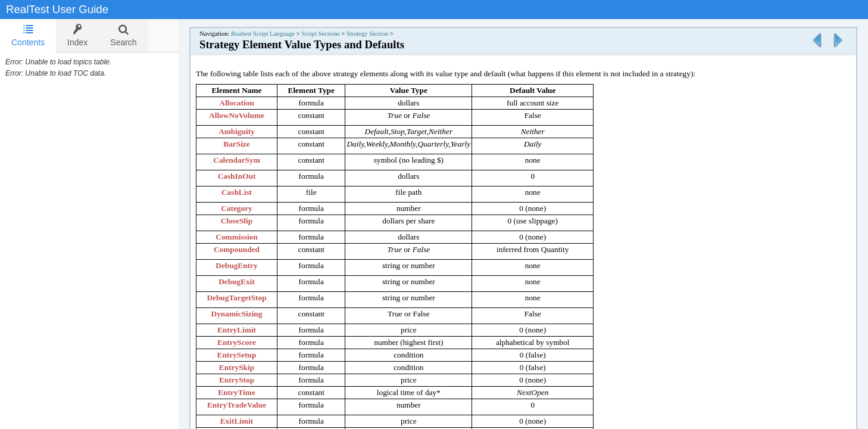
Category (249, 208)
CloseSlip (249, 221)
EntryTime (249, 392)
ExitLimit (249, 421)
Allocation (249, 103)
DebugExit (249, 282)
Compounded (249, 249)
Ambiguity (249, 131)
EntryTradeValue (249, 405)
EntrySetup (249, 355)
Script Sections (332, 34)
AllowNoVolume (249, 115)
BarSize (248, 144)
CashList (249, 192)
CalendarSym (249, 160)
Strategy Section (379, 34)
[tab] (28, 36)
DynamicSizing (249, 314)
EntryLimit (249, 330)
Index (77, 35)
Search (123, 35)
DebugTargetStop (248, 298)
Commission (248, 237)
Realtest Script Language (275, 34)
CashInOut (249, 176)
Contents (28, 35)
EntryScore (249, 342)
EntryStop (249, 380)
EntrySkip (249, 367)
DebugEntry (248, 265)
